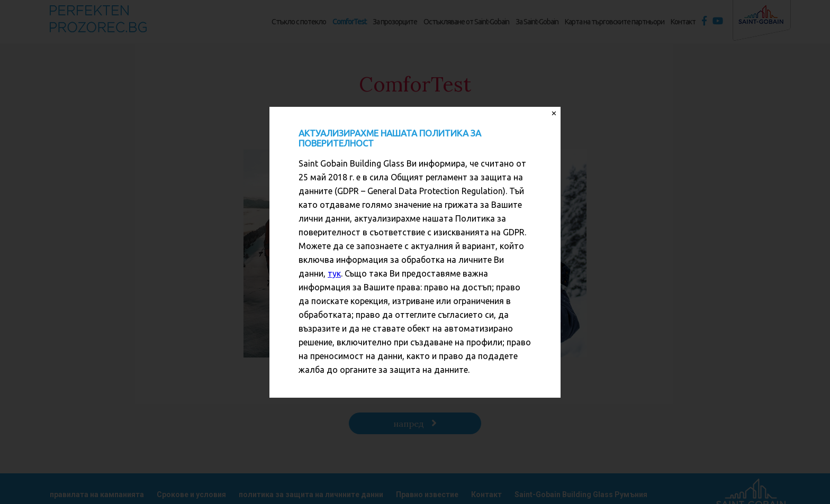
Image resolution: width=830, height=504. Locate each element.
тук (334, 273)
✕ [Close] (554, 113)
